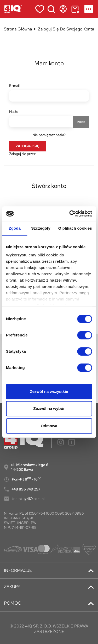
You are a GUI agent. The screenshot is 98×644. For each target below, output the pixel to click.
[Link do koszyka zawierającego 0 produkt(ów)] (75, 9)
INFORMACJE (18, 570)
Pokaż (81, 122)
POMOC (12, 603)
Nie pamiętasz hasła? (49, 135)
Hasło (14, 112)
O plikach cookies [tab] (75, 228)
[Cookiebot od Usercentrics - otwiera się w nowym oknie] (70, 214)
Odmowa (49, 426)
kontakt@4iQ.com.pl (28, 499)
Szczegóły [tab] (41, 228)
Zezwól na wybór (49, 408)
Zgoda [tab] (15, 228)
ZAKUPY (12, 587)
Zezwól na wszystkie (49, 391)
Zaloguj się (27, 146)
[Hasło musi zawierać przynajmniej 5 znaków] (41, 122)
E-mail (14, 86)
